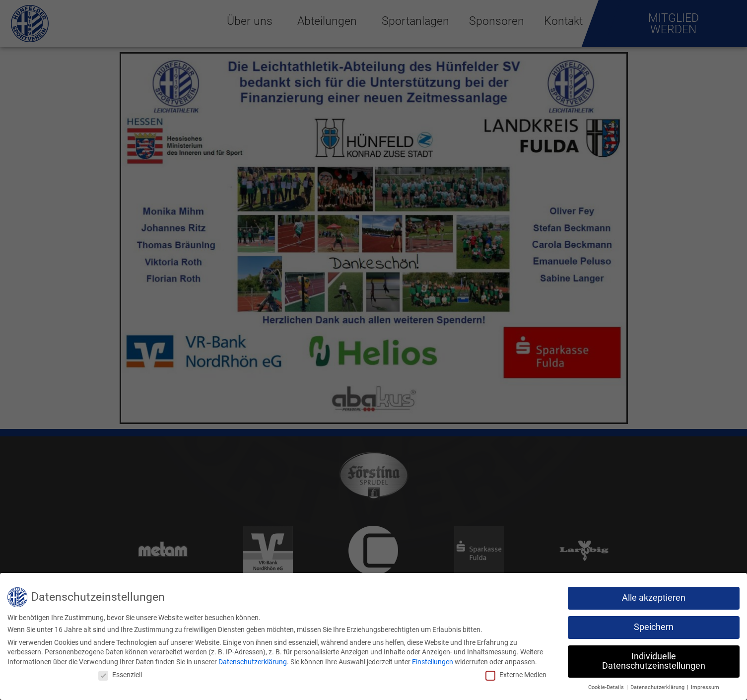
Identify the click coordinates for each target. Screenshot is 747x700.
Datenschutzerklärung (253, 662)
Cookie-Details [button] (607, 687)
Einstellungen (433, 662)
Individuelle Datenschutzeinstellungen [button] (654, 661)
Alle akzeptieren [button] (654, 598)
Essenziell (120, 675)
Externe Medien (516, 675)
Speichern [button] (654, 627)
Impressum (705, 687)
